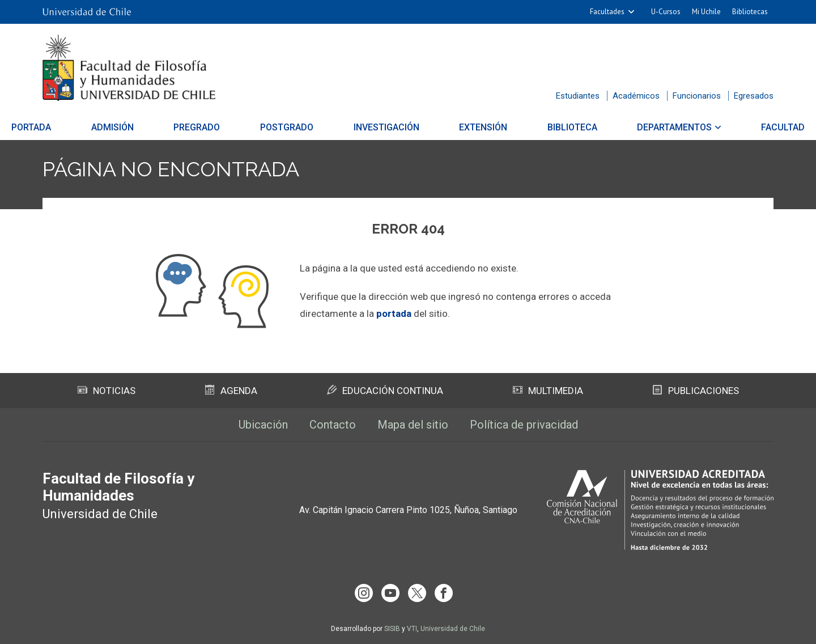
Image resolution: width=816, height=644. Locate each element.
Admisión (143, 127)
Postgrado (297, 127)
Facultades (607, 12)
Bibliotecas (750, 12)
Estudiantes (578, 96)
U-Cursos (666, 12)
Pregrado (217, 127)
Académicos (636, 96)
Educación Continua (385, 391)
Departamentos (644, 127)
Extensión (473, 127)
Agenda (231, 391)
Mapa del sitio (413, 425)
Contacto (333, 425)
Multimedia (548, 391)
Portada (71, 127)
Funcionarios (697, 96)
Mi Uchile (706, 12)
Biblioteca (552, 127)
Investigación (386, 127)
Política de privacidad (524, 425)
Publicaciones (696, 391)
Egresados (754, 96)
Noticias (107, 391)
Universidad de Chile (453, 629)
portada (394, 313)
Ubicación (263, 425)
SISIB (392, 629)
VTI (412, 629)
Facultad (743, 127)
